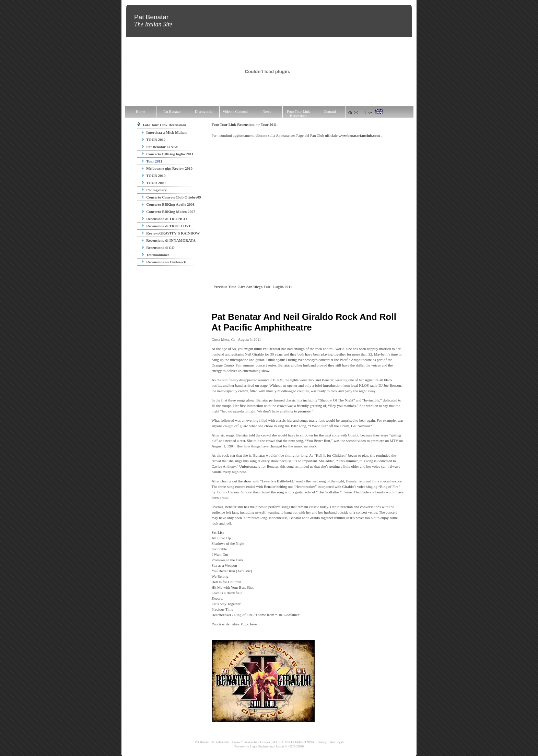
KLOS (364, 385)
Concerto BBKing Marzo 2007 (169, 212)
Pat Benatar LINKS (160, 147)
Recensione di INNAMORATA (169, 240)
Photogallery (155, 190)
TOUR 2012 (154, 140)
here (253, 624)
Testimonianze (156, 255)
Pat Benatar (272, 349)
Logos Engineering (262, 746)
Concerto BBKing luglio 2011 (168, 154)
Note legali (337, 742)
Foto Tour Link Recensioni (161, 125)
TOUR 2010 (154, 176)
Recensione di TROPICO (165, 219)
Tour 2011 (152, 161)
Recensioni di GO (158, 248)
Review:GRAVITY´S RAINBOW (171, 233)
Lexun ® (281, 746)
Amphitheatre (361, 360)
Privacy (322, 742)
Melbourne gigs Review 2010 (167, 168)
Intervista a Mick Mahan (164, 132)
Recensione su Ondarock (164, 262)
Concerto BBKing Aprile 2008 (168, 204)
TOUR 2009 (154, 183)
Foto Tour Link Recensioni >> (236, 124)
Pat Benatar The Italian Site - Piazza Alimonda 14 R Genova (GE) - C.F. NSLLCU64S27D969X (254, 742)
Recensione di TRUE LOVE (167, 226)
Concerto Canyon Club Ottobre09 (172, 197)
